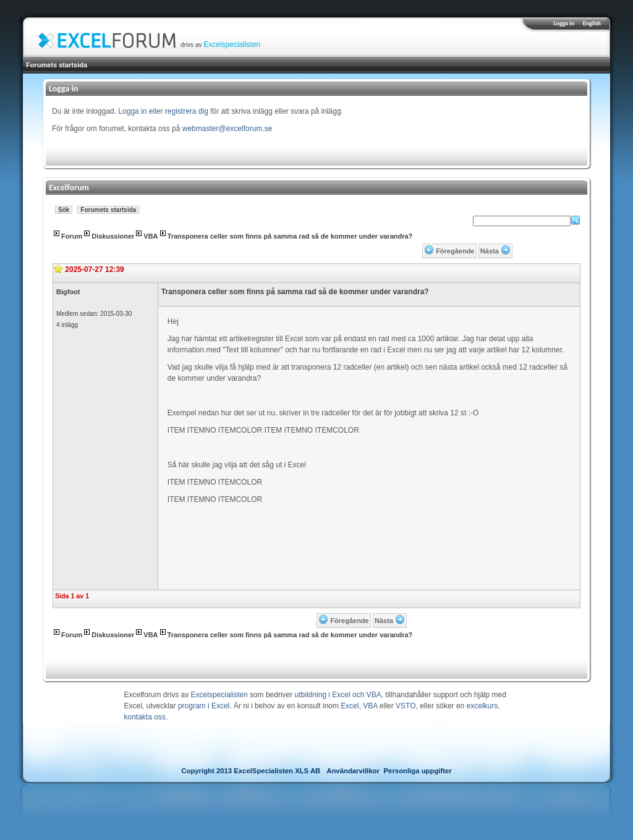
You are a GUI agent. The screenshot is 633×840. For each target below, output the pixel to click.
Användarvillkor (353, 771)
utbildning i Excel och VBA (338, 695)
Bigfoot (68, 292)
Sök (64, 210)
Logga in (564, 23)
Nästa (490, 251)
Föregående (455, 251)
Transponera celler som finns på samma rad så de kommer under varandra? (290, 236)
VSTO (406, 706)
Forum (72, 236)
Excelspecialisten (232, 45)
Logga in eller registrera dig (163, 111)
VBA (151, 236)
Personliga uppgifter (418, 771)
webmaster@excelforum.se (227, 129)
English (592, 23)
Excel (350, 706)
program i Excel (204, 706)
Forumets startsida (57, 65)
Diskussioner (113, 236)
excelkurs (482, 706)
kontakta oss (145, 717)
